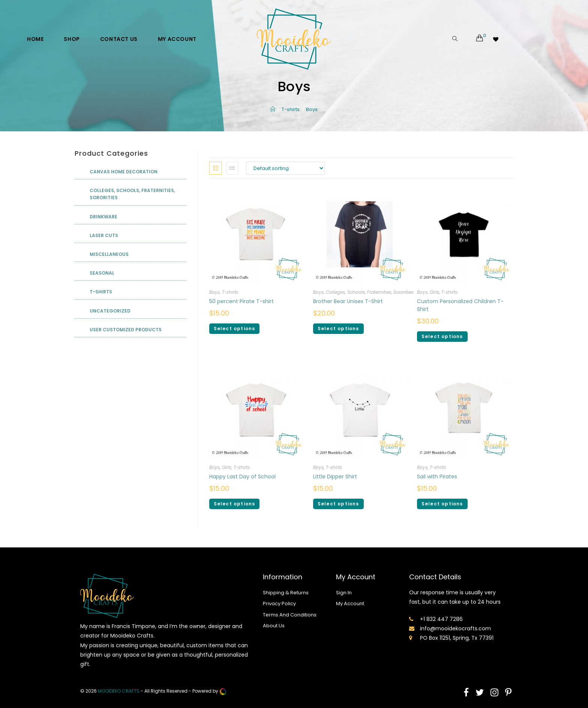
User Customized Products (126, 330)
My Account (350, 604)
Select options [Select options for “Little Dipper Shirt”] (338, 504)
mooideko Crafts (119, 691)
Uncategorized (110, 311)
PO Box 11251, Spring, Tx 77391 (457, 638)
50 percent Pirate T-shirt (241, 301)
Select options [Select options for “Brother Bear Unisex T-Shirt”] (338, 328)
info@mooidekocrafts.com (455, 628)
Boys (214, 292)
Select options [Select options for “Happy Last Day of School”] (235, 504)
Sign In (344, 593)
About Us (274, 626)
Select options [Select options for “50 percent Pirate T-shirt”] (235, 328)
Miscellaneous (109, 254)
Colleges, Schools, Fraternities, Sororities (370, 292)
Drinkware (103, 217)
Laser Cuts (104, 235)
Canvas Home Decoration (124, 172)
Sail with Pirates (437, 477)
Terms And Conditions (290, 615)
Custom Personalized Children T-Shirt (460, 305)
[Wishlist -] (496, 39)
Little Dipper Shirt (335, 477)
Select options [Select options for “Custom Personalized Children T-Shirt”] (442, 336)
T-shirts (230, 292)
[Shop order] (285, 168)
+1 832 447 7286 (441, 619)
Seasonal (102, 273)
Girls (434, 292)
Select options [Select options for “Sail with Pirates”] (442, 504)
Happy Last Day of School (242, 477)
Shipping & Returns (286, 593)
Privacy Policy (279, 604)
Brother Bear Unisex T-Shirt (348, 301)
